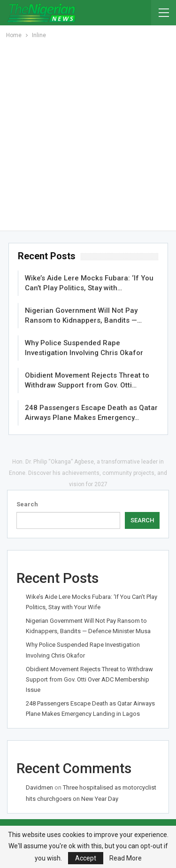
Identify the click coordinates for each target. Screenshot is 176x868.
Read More (126, 858)
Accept (86, 858)
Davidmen (39, 787)
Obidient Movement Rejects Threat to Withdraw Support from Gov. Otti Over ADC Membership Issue (89, 679)
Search (27, 504)
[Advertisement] (88, 133)
